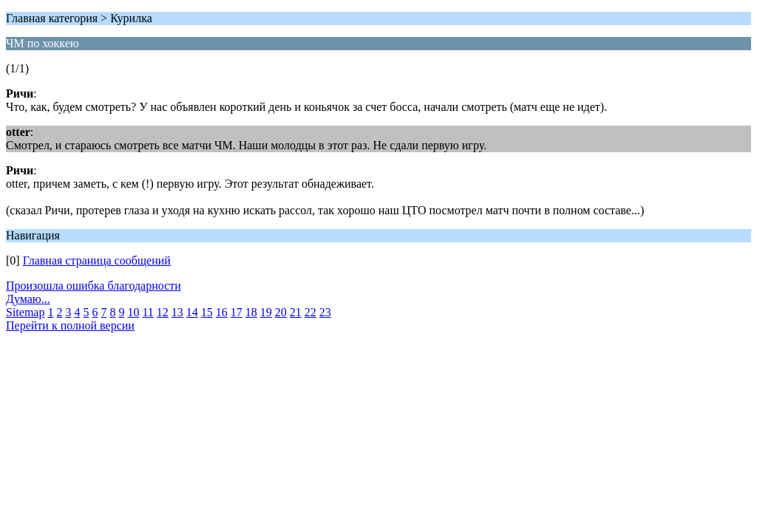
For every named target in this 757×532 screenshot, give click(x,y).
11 (147, 312)
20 (281, 312)
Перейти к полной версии (70, 325)
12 (163, 312)
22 (310, 312)
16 (222, 312)
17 (237, 312)
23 (325, 312)
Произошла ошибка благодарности (94, 286)
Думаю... (28, 299)
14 (192, 312)
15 (207, 312)
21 (296, 312)
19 (266, 312)
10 (133, 312)
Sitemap (25, 312)
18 (251, 312)
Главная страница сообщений (97, 260)
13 (177, 312)
